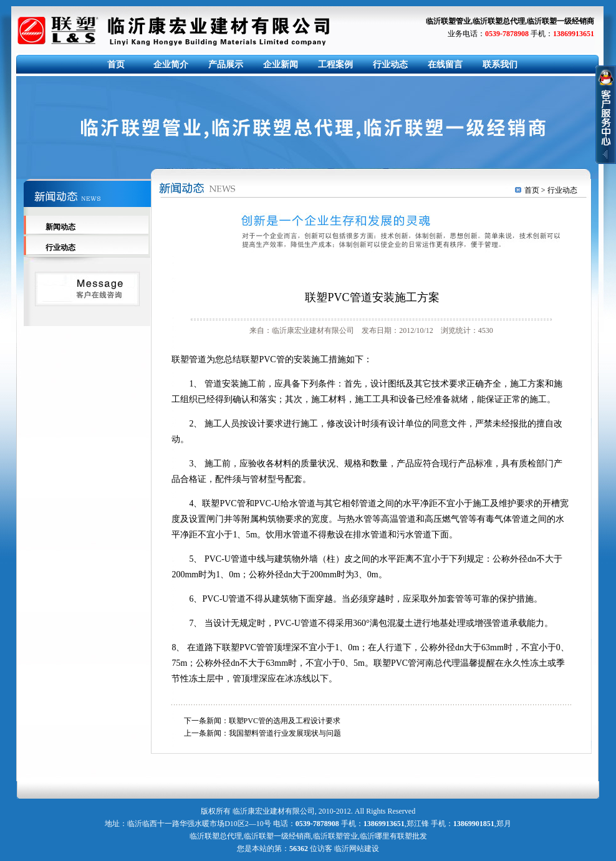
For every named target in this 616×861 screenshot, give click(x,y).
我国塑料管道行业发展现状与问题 (285, 733)
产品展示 (226, 65)
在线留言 (445, 65)
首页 (116, 65)
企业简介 (171, 65)
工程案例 (335, 65)
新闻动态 (60, 227)
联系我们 (500, 65)
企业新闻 (281, 65)
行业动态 (390, 65)
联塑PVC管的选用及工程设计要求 (285, 721)
